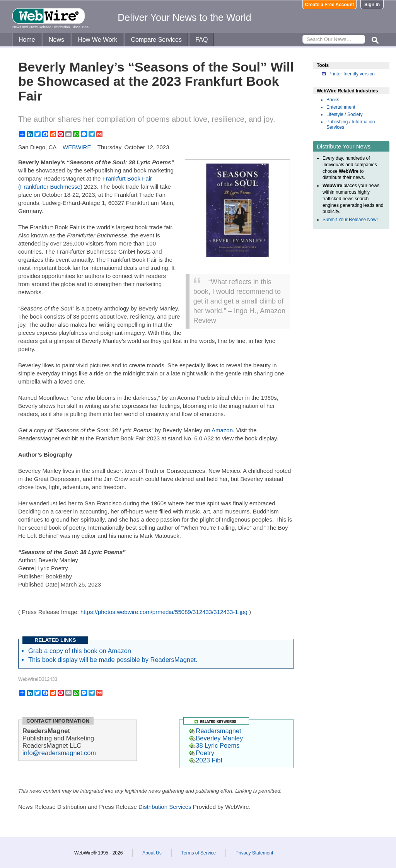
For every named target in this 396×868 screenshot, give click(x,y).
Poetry (202, 753)
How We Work (97, 40)
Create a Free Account (330, 5)
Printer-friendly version (352, 74)
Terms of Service (199, 853)
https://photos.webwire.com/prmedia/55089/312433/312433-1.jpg (164, 612)
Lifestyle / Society (344, 114)
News (56, 40)
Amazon (222, 430)
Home (27, 40)
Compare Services (156, 40)
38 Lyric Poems (214, 745)
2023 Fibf (206, 760)
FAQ (201, 40)
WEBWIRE (77, 147)
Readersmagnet (215, 731)
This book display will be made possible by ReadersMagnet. (113, 660)
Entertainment (341, 107)
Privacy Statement (254, 853)
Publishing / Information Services (351, 124)
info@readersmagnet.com (59, 753)
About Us (152, 853)
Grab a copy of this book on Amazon (80, 651)
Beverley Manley (216, 738)
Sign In (372, 5)
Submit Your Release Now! (350, 220)
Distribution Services (165, 807)
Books (333, 100)
